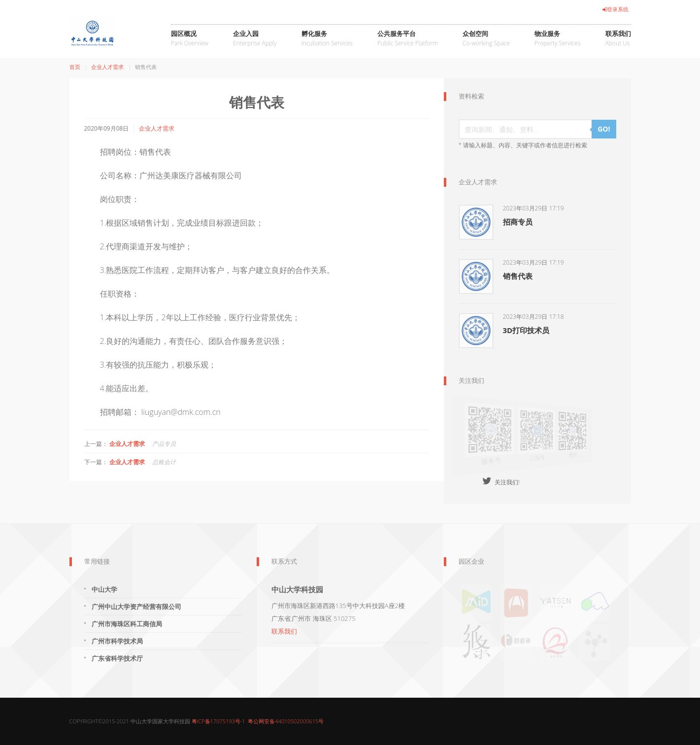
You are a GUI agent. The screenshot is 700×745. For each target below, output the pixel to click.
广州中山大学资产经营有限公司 (136, 607)
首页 (75, 67)
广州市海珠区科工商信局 (127, 624)
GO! (604, 129)
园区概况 (190, 39)
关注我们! (501, 482)
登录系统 (616, 9)
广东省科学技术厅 (117, 658)
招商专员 (518, 222)
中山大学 (104, 589)
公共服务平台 (408, 39)
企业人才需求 (107, 67)
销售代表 (518, 276)
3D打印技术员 (526, 330)
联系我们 (618, 39)
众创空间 (486, 39)
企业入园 (255, 39)
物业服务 (558, 39)
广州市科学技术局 (117, 641)
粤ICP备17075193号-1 (218, 721)
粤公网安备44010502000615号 (286, 721)
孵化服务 (327, 39)
